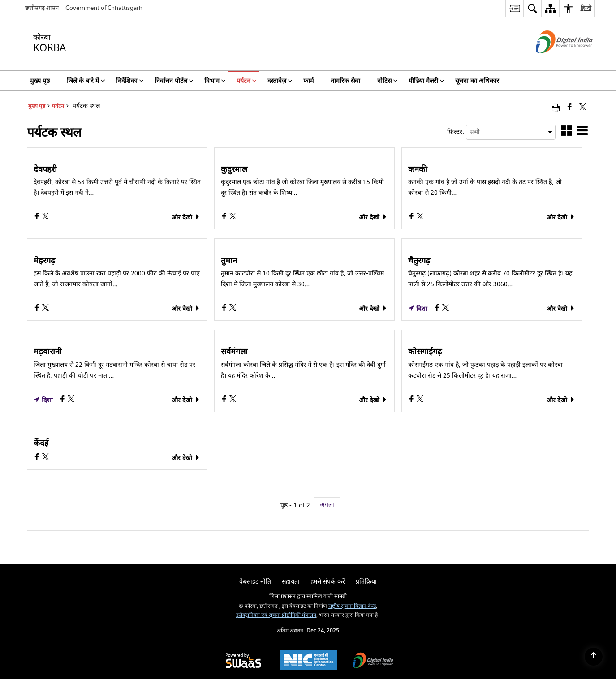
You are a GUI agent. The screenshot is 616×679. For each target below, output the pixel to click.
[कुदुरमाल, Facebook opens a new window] (225, 217)
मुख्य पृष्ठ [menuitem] (40, 81)
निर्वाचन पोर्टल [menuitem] (174, 81)
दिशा (418, 309)
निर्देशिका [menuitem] (130, 81)
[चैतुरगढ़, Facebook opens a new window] (438, 309)
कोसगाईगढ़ (425, 352)
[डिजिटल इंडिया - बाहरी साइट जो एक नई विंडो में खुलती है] (553, 61)
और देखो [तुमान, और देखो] (373, 309)
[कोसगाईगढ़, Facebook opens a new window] (412, 400)
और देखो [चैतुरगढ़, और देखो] (561, 309)
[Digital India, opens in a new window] (373, 661)
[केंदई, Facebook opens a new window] (38, 458)
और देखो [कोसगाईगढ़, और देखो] (561, 400)
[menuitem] (514, 8)
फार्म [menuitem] (308, 81)
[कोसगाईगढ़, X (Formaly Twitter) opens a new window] (420, 400)
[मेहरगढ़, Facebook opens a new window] (38, 309)
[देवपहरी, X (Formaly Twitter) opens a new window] (45, 217)
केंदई (41, 443)
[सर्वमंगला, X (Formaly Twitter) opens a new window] (233, 400)
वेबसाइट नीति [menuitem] (255, 582)
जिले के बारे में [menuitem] (86, 81)
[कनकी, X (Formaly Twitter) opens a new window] (420, 217)
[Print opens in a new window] (556, 108)
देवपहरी (45, 170)
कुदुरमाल (234, 170)
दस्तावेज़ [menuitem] (280, 81)
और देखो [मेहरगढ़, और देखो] (186, 309)
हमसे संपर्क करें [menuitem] (328, 582)
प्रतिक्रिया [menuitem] (366, 582)
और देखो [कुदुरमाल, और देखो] (373, 217)
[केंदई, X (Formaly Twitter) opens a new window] (45, 458)
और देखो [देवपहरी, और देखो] (186, 217)
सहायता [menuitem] (291, 582)
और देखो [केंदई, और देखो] (186, 458)
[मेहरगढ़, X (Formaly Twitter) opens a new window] (45, 309)
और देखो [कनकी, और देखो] (561, 217)
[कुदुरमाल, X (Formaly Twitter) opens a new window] (233, 217)
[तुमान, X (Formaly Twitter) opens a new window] (233, 309)
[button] (566, 132)
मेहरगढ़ (44, 261)
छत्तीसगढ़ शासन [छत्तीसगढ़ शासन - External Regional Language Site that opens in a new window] (42, 8)
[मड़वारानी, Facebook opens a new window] (63, 400)
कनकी (418, 170)
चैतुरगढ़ (419, 261)
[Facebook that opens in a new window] (570, 108)
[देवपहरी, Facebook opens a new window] (38, 217)
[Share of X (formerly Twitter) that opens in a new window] (583, 108)
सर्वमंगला (234, 352)
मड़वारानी (48, 352)
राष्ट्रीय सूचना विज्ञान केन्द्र (352, 606)
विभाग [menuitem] (215, 81)
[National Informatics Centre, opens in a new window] (309, 661)
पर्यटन (58, 106)
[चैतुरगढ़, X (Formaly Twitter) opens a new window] (446, 309)
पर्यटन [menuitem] (247, 81)
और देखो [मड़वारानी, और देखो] (186, 400)
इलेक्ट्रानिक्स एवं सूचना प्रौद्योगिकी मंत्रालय (276, 615)
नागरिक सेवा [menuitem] (345, 81)
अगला (327, 505)
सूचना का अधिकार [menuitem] (477, 81)
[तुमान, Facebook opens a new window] (225, 309)
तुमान (229, 261)
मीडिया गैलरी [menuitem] (426, 81)
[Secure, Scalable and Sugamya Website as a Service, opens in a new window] (243, 661)
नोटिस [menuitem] (388, 81)
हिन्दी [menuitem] (586, 8)
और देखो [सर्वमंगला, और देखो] (373, 400)
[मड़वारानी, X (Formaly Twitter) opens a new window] (71, 400)
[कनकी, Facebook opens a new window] (412, 217)
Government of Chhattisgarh (104, 8)
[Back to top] (594, 657)
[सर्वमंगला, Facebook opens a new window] (225, 400)
